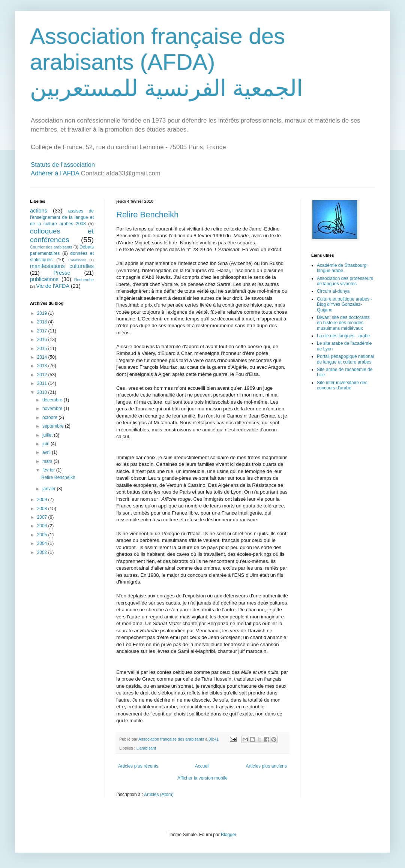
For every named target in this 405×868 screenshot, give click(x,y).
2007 (43, 517)
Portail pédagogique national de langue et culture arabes (345, 359)
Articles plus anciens (266, 766)
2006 (43, 526)
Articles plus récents (138, 766)
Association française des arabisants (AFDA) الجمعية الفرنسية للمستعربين (166, 62)
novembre (53, 409)
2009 (43, 500)
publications (44, 279)
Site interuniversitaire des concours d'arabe (342, 385)
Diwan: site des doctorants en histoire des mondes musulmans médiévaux (343, 323)
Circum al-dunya (333, 291)
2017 (43, 331)
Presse (62, 273)
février (49, 470)
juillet (48, 435)
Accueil (202, 766)
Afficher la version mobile (202, 778)
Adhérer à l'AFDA (55, 173)
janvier (50, 489)
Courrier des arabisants (51, 247)
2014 (43, 357)
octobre (50, 418)
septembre (54, 426)
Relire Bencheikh (147, 215)
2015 (43, 349)
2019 (43, 313)
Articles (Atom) (159, 795)
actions (39, 211)
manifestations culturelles (62, 266)
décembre (53, 400)
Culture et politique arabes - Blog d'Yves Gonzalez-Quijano (344, 305)
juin (46, 444)
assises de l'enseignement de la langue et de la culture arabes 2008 (62, 217)
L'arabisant (146, 748)
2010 (43, 392)
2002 (43, 552)
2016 (43, 340)
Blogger (229, 835)
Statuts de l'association (63, 165)
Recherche (84, 280)
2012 (43, 375)
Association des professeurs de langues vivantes (345, 281)
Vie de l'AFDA (53, 286)
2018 (43, 322)
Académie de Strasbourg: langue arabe (342, 268)
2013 (43, 366)
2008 (43, 509)
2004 (43, 543)
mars (48, 461)
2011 (43, 383)
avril (47, 452)
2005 (43, 535)
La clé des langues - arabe (343, 336)
